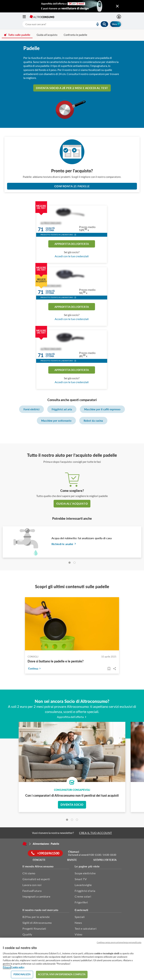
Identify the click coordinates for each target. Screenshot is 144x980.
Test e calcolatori (86, 928)
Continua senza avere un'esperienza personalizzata (119, 942)
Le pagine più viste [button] (87, 866)
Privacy (7, 967)
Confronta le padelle (75, 35)
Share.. (115, 669)
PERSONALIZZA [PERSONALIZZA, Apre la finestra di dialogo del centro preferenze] (22, 974)
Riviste (72, 860)
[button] (75, 235)
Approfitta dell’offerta (72, 717)
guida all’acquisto (72, 503)
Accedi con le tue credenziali (72, 256)
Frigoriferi (81, 902)
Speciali (80, 917)
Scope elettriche (85, 873)
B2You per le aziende (36, 917)
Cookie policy (18, 967)
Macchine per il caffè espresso (102, 409)
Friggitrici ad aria (62, 409)
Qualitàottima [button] (50, 229)
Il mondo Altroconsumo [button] (38, 866)
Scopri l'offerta (105, 860)
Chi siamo (29, 873)
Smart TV (81, 879)
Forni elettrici (31, 409)
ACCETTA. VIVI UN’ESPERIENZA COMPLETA (62, 974)
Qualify (27, 934)
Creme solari (83, 896)
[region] (72, 959)
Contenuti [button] (81, 910)
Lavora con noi (32, 885)
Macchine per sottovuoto (56, 421)
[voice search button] (96, 24)
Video (79, 934)
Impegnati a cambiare (36, 896)
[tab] (70, 563)
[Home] (25, 844)
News (78, 923)
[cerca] (55, 24)
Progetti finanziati (34, 928)
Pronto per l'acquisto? (72, 171)
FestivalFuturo (32, 891)
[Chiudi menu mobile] (117, 6)
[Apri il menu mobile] (26, 17)
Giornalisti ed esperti (36, 879)
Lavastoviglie (83, 885)
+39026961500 (45, 853)
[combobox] (65, 24)
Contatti (39, 860)
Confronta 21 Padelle (72, 186)
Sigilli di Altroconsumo (37, 923)
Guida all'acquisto (47, 35)
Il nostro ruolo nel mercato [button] (40, 910)
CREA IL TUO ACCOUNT (96, 833)
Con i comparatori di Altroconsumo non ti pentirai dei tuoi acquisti (72, 795)
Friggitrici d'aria (85, 891)
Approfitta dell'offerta (72, 244)
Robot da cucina (93, 421)
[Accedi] (119, 17)
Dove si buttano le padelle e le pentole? (56, 661)
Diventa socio (72, 805)
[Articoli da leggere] (109, 669)
